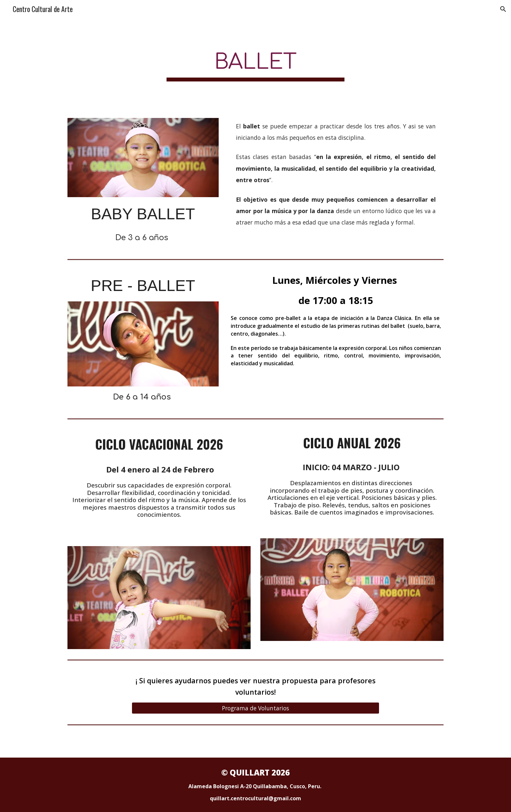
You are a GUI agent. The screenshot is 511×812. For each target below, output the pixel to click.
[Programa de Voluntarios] (255, 708)
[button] (503, 9)
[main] (255, 64)
